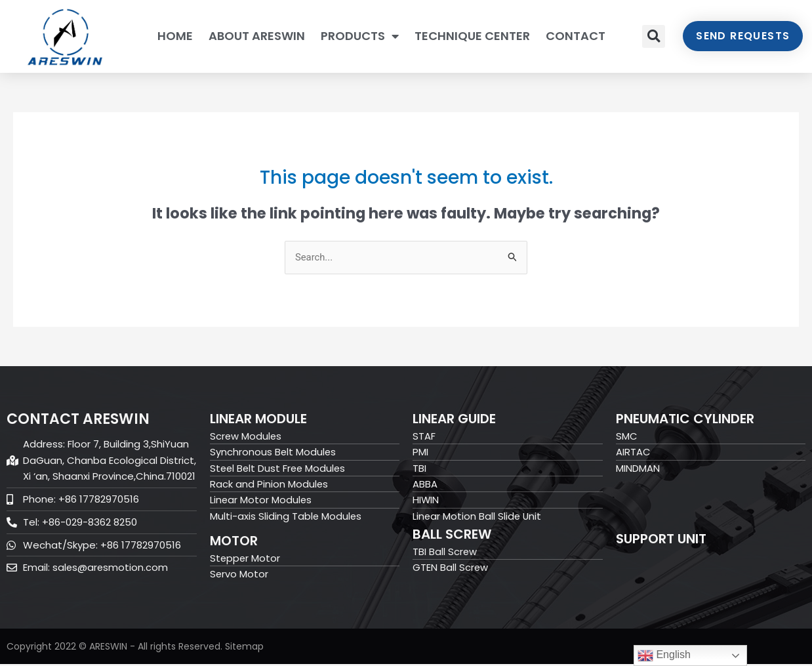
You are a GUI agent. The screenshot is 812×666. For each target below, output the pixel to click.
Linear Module (258, 419)
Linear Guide (454, 419)
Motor (234, 543)
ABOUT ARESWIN (257, 36)
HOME (175, 36)
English (664, 656)
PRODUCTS (360, 36)
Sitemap (244, 648)
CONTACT (576, 36)
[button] (654, 36)
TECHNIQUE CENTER (472, 36)
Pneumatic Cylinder (685, 419)
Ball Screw (452, 536)
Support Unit (661, 539)
